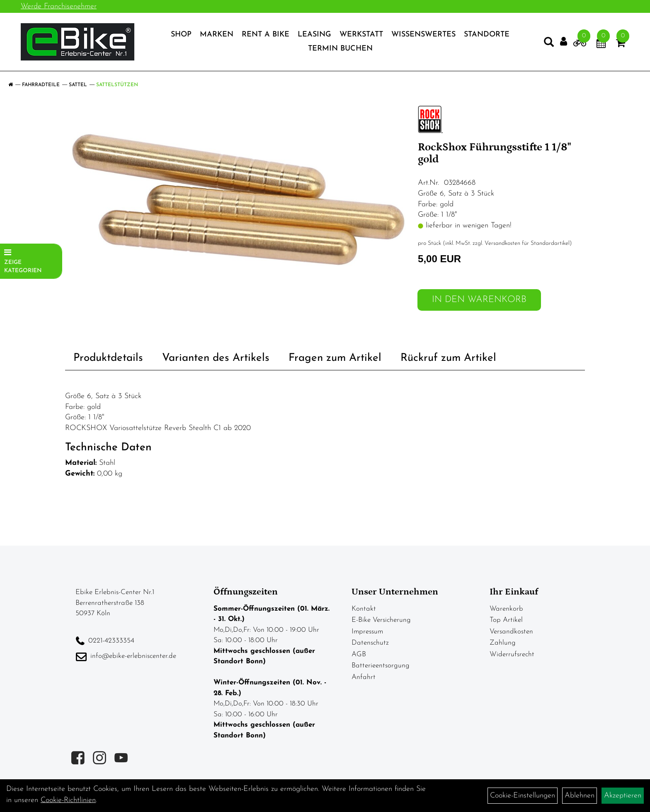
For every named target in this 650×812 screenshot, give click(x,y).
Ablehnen (580, 796)
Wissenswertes (423, 35)
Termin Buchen (340, 49)
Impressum (367, 632)
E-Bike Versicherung (381, 620)
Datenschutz (370, 643)
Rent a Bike (266, 35)
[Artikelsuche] (549, 44)
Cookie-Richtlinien (68, 800)
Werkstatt (361, 35)
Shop (181, 35)
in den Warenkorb (479, 300)
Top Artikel (506, 620)
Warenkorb (506, 609)
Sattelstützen (117, 85)
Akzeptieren (623, 796)
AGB (359, 654)
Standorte (487, 35)
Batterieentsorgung (381, 666)
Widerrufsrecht (512, 654)
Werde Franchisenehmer (59, 6)
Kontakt (364, 609)
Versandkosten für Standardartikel (527, 243)
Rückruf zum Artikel (448, 358)
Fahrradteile (41, 85)
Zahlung (503, 643)
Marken (217, 35)
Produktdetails (108, 358)
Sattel (78, 85)
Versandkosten (511, 632)
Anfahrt (364, 677)
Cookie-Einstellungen (523, 796)
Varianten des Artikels (216, 358)
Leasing (314, 35)
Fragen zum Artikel (335, 358)
